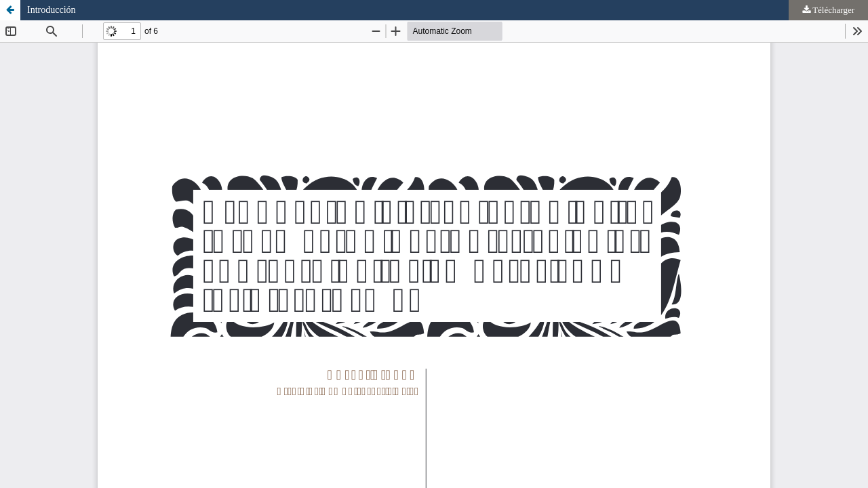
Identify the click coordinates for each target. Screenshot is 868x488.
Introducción (52, 10)
